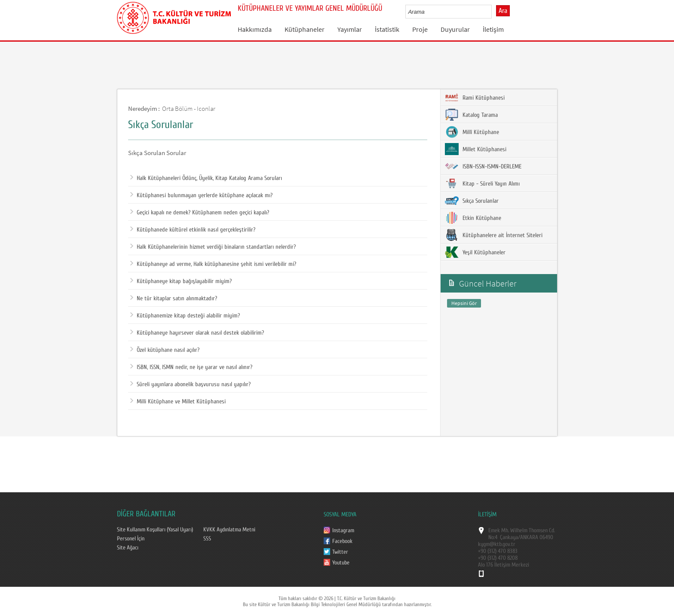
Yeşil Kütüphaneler (475, 252)
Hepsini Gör (464, 303)
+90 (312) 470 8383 (498, 551)
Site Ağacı (128, 548)
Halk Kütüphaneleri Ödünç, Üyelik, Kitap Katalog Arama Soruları (206, 178)
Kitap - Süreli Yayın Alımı (482, 183)
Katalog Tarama (471, 115)
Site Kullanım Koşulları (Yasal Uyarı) (155, 530)
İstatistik (387, 29)
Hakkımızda (255, 29)
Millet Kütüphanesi (476, 149)
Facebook (342, 541)
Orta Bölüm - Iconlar (189, 108)
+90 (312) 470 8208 (498, 558)
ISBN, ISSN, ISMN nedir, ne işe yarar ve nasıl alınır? (191, 367)
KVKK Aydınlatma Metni (229, 530)
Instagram (343, 531)
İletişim (493, 29)
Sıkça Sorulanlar (472, 201)
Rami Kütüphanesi (475, 98)
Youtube (341, 563)
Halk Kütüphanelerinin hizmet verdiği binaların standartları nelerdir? (213, 247)
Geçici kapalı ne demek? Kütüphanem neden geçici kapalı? (200, 213)
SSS (207, 539)
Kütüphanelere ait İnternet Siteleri (494, 235)
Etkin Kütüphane (473, 218)
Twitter (340, 552)
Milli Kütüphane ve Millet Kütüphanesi (178, 402)
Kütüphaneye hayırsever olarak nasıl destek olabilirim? (197, 333)
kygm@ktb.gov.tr (497, 544)
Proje (420, 29)
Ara (503, 11)
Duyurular (455, 29)
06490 (546, 537)
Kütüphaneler (305, 29)
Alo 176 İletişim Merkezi (504, 565)
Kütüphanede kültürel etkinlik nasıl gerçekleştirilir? (193, 230)
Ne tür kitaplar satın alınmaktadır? (174, 299)
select (494, 12)
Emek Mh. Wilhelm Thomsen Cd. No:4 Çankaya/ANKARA (522, 534)
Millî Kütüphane (472, 132)
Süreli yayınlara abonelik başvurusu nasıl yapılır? (190, 384)
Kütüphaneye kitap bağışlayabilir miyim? (181, 281)
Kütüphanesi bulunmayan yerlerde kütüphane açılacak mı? (201, 195)
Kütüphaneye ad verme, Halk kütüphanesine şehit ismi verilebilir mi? (213, 264)
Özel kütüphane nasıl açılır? (165, 350)
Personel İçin (131, 539)
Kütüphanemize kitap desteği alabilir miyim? (185, 316)
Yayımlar (350, 29)
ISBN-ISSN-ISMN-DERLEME (483, 166)
